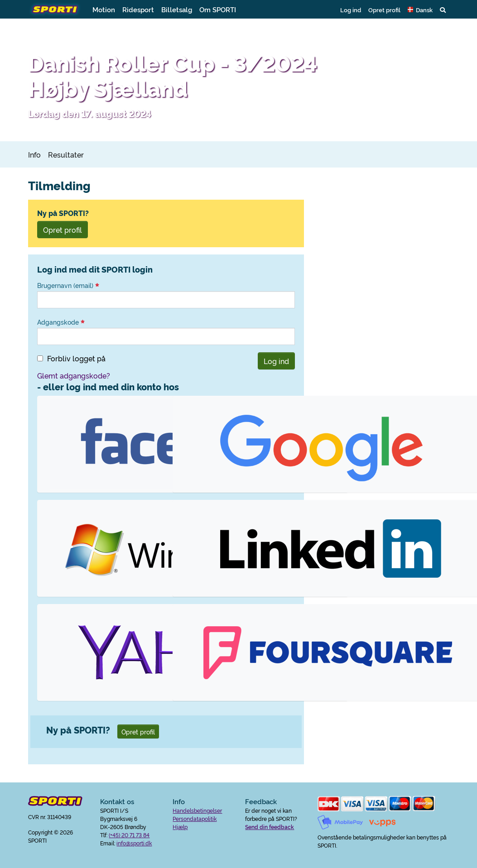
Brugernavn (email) (68, 285)
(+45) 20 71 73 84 (129, 835)
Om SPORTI (218, 9)
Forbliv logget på (76, 358)
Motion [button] (104, 9)
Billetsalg (177, 9)
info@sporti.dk (134, 843)
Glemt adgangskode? (74, 375)
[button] (420, 10)
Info (34, 154)
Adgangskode (61, 322)
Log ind (351, 10)
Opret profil (384, 10)
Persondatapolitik (195, 818)
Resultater (66, 154)
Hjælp (180, 827)
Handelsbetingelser (197, 810)
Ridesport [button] (138, 9)
